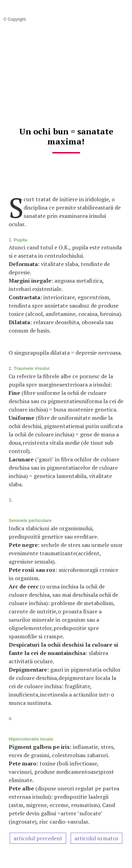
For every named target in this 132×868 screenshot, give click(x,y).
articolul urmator (96, 838)
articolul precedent (38, 838)
